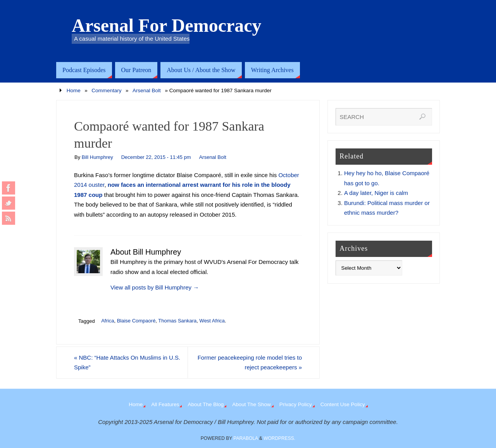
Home (74, 90)
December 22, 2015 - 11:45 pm (156, 157)
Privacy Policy (296, 404)
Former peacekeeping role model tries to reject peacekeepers (250, 363)
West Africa (212, 321)
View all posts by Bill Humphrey (155, 287)
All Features (165, 404)
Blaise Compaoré (136, 321)
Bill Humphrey (97, 157)
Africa (108, 321)
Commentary (106, 90)
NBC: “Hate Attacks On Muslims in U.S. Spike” (127, 363)
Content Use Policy (343, 404)
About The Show (251, 404)
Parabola (245, 438)
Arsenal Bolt (147, 90)
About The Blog (206, 404)
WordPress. (279, 438)
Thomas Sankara (177, 321)
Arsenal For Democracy (167, 26)
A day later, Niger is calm (376, 193)
